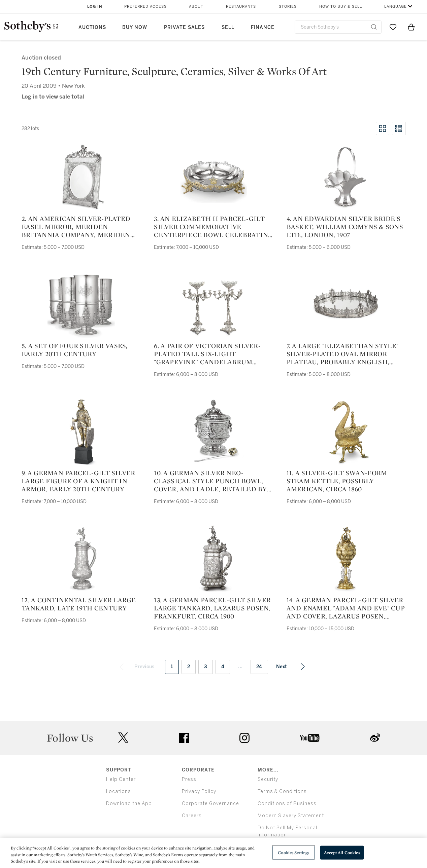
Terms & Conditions (282, 791)
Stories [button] (288, 7)
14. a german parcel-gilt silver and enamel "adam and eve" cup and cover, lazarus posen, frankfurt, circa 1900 (346, 608)
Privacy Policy (199, 791)
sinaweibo (375, 738)
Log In (95, 7)
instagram (244, 738)
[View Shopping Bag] (411, 27)
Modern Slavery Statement (291, 816)
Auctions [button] (92, 27)
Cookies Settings (293, 852)
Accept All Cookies (342, 852)
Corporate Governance (210, 804)
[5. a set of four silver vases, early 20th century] (81, 304)
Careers (192, 816)
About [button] (196, 7)
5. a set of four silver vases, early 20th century (75, 350)
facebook (184, 738)
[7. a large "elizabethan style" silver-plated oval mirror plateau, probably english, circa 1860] (346, 304)
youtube (310, 738)
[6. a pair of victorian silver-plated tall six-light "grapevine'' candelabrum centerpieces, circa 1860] (213, 304)
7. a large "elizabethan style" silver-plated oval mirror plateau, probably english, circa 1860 (343, 354)
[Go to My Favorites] (393, 27)
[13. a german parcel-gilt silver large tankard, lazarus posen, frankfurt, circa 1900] (213, 558)
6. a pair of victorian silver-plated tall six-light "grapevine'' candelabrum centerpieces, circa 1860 (207, 354)
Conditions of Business (287, 804)
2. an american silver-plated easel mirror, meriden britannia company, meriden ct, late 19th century (76, 227)
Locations (119, 791)
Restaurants (241, 7)
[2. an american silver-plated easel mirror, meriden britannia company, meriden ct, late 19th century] (81, 177)
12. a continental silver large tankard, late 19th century (79, 604)
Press (189, 779)
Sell (228, 27)
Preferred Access (145, 7)
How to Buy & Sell (341, 7)
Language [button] (396, 7)
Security (268, 779)
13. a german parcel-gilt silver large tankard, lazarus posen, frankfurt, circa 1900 (212, 608)
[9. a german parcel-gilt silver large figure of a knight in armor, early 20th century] (81, 431)
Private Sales (184, 27)
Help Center (121, 779)
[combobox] (338, 27)
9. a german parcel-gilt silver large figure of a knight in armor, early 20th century (78, 481)
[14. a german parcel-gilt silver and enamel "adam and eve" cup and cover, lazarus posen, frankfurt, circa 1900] (346, 558)
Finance (263, 27)
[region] (213, 853)
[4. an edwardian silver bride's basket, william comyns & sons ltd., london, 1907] (346, 177)
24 (259, 667)
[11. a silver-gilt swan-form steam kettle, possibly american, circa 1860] (346, 431)
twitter (123, 738)
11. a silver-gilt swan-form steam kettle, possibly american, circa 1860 (337, 481)
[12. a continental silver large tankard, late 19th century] (81, 558)
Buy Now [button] (135, 27)
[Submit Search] (374, 27)
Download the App (129, 804)
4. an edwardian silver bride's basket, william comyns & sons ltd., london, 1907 (345, 227)
